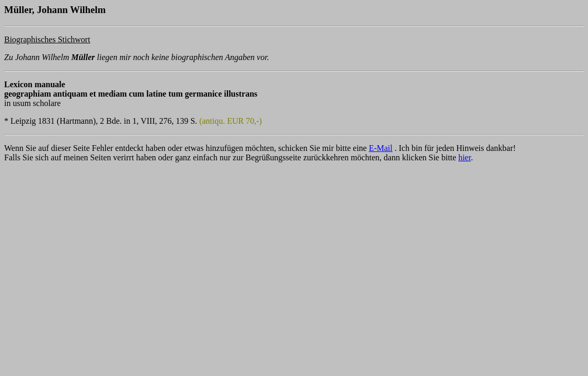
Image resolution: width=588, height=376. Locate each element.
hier (464, 157)
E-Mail (381, 148)
